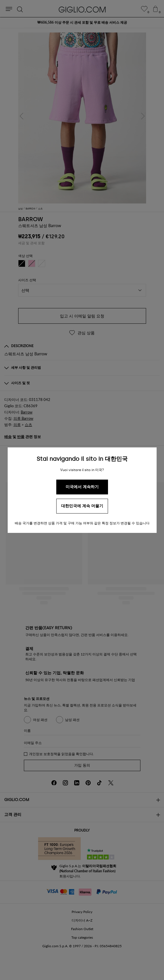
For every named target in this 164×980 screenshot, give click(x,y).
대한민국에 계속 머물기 (82, 506)
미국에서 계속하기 (82, 487)
